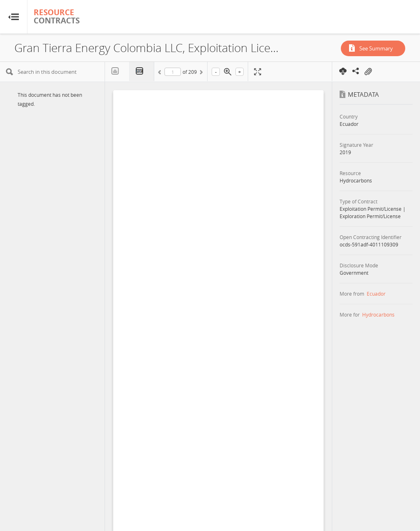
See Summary (376, 48)
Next (201, 73)
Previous (161, 73)
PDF (142, 72)
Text (117, 71)
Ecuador (376, 294)
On (368, 72)
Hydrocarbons (378, 314)
